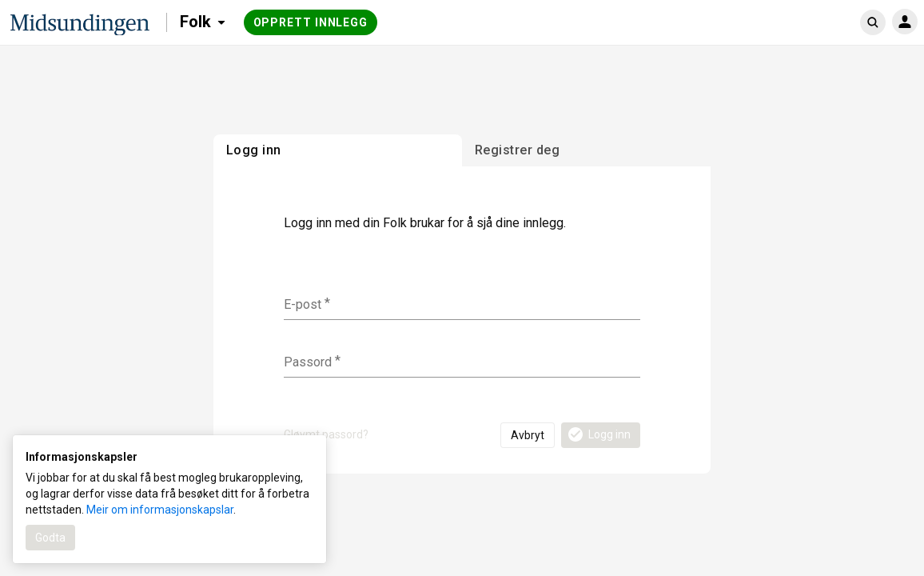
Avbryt (528, 435)
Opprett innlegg (311, 22)
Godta (50, 538)
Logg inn (598, 434)
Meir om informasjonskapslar (160, 510)
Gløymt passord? (326, 434)
